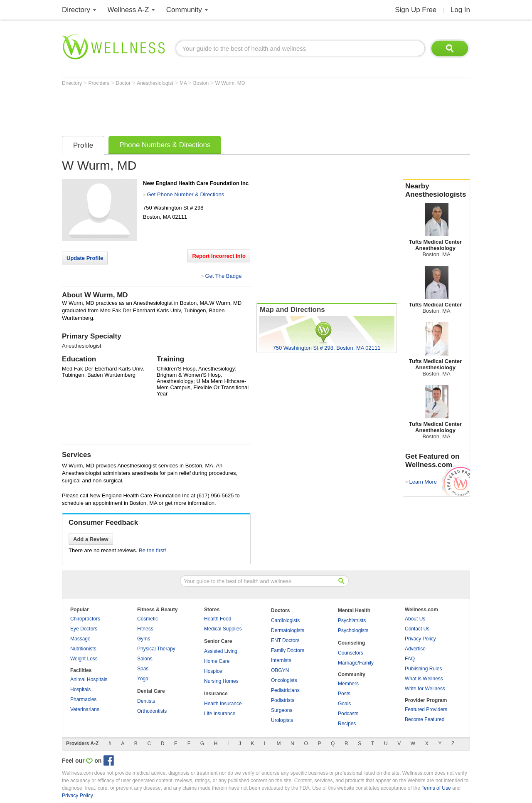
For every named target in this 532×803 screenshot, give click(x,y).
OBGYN (280, 670)
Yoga (143, 679)
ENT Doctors (285, 640)
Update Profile (85, 258)
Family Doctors (288, 650)
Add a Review (91, 539)
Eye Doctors (84, 629)
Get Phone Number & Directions (185, 194)
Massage (80, 639)
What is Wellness (424, 679)
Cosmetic (148, 619)
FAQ (410, 659)
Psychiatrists (352, 620)
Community (184, 10)
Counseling (351, 643)
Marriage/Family (356, 663)
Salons (145, 659)
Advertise (415, 649)
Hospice (213, 671)
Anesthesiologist (156, 83)
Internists (281, 660)
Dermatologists (288, 630)
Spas (143, 669)
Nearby (436, 190)
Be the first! (153, 550)
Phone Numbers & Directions (165, 145)
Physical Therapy (156, 649)
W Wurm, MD (230, 83)
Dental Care (151, 691)
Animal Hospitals (89, 679)
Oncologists (284, 680)
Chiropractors (85, 619)
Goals (344, 704)
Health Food (218, 619)
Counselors (351, 653)
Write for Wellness (425, 689)
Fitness (145, 629)
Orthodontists (152, 711)
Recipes (347, 724)
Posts (344, 694)
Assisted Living (221, 651)
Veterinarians (85, 709)
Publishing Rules (423, 669)
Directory (76, 10)
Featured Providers (426, 709)
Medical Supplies (223, 629)
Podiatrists (283, 700)
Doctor (124, 83)
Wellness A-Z (128, 10)
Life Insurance (220, 714)
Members (348, 684)
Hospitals (80, 689)
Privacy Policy (420, 639)
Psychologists (353, 630)
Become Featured (425, 719)
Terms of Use (436, 788)
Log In (460, 10)
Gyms (144, 639)
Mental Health (354, 610)
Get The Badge (223, 276)
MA (184, 83)
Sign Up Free (416, 10)
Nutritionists (83, 649)
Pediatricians (285, 690)
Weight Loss (84, 659)
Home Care (217, 661)
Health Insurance (223, 704)
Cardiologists (285, 620)
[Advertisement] (213, 109)
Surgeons (282, 710)
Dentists (146, 701)
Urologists (282, 720)
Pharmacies (83, 699)
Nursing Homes (221, 681)
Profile (83, 145)
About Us (415, 619)
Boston (202, 83)
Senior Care (218, 641)
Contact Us (417, 629)
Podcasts (348, 714)
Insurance (216, 694)
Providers (99, 83)
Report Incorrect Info (219, 256)
